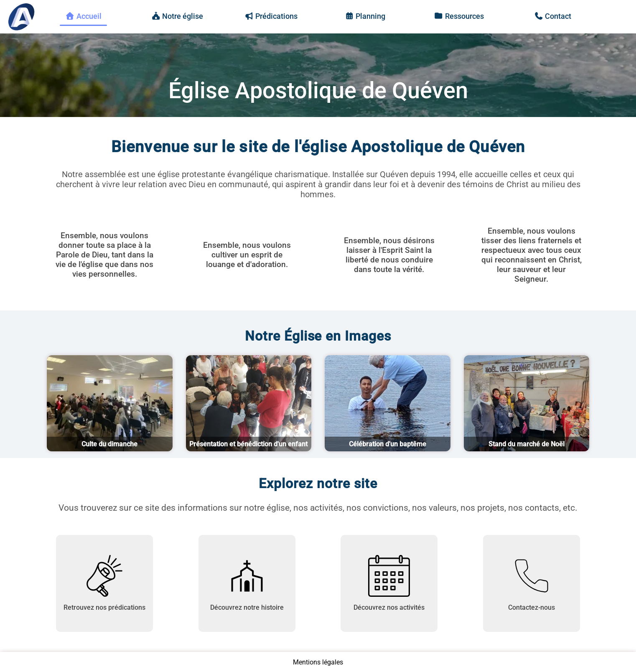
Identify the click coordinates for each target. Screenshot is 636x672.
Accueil (83, 16)
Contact (553, 16)
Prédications (271, 16)
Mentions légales (318, 662)
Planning (365, 16)
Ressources (459, 16)
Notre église (177, 16)
